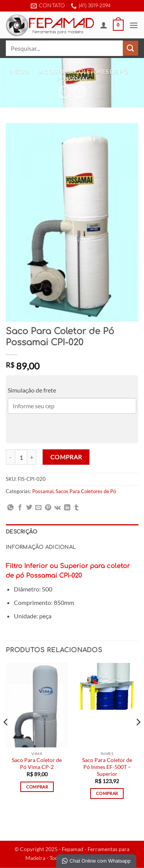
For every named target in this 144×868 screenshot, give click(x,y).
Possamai (72, 79)
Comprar (66, 457)
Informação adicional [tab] (41, 547)
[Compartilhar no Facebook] (20, 508)
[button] (118, 25)
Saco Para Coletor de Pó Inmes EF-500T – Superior (107, 767)
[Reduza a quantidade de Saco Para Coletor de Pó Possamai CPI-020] (10, 457)
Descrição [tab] (22, 532)
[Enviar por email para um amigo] (38, 508)
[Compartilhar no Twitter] (29, 508)
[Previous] (6, 738)
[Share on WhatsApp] (10, 508)
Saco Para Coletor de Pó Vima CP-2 (37, 764)
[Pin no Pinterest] (48, 508)
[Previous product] (79, 92)
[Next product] (64, 92)
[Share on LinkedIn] (67, 508)
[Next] (138, 738)
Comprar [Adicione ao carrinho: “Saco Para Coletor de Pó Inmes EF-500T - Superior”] (107, 793)
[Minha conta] (104, 25)
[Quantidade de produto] (21, 457)
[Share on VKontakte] (57, 508)
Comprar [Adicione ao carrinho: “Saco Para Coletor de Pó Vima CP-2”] (37, 787)
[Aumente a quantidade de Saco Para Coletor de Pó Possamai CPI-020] (32, 457)
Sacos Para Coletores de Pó (82, 71)
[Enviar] (131, 48)
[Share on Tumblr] (76, 508)
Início (19, 71)
